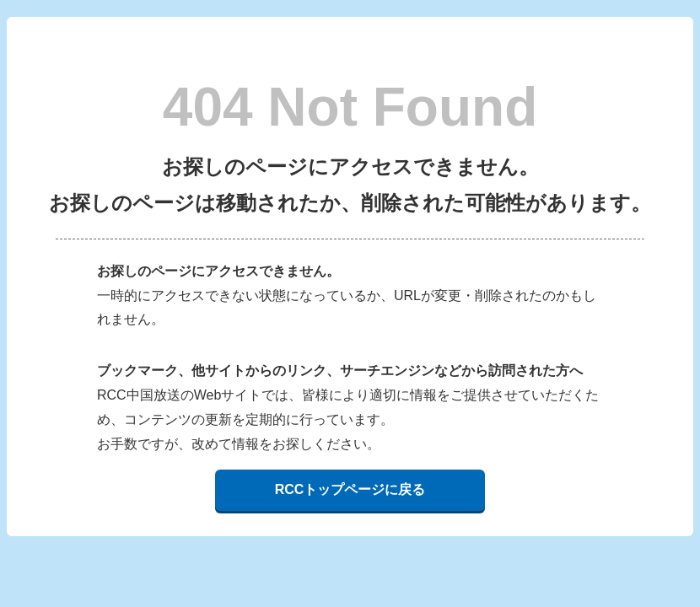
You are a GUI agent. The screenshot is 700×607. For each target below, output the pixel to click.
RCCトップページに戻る (350, 489)
